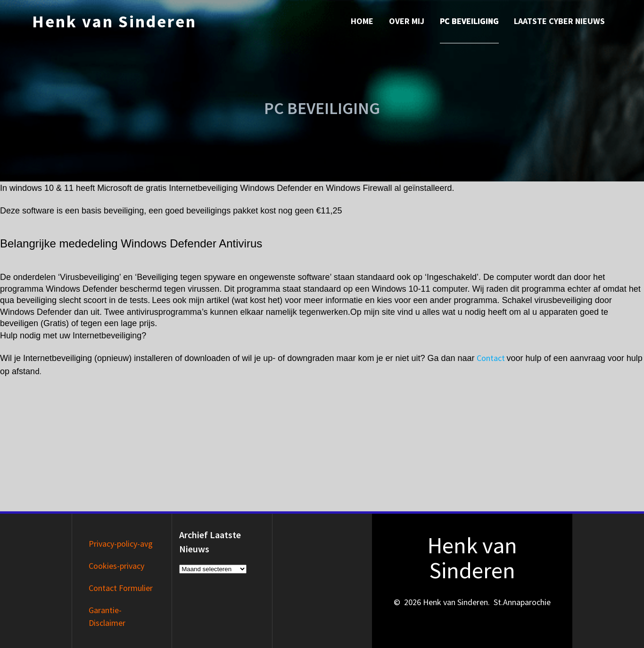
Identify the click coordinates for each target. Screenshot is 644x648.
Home (362, 21)
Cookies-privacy (116, 566)
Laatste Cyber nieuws (559, 21)
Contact (491, 358)
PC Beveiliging (469, 21)
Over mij (407, 21)
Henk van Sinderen (114, 22)
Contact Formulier (121, 588)
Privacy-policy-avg (121, 544)
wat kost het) (258, 300)
